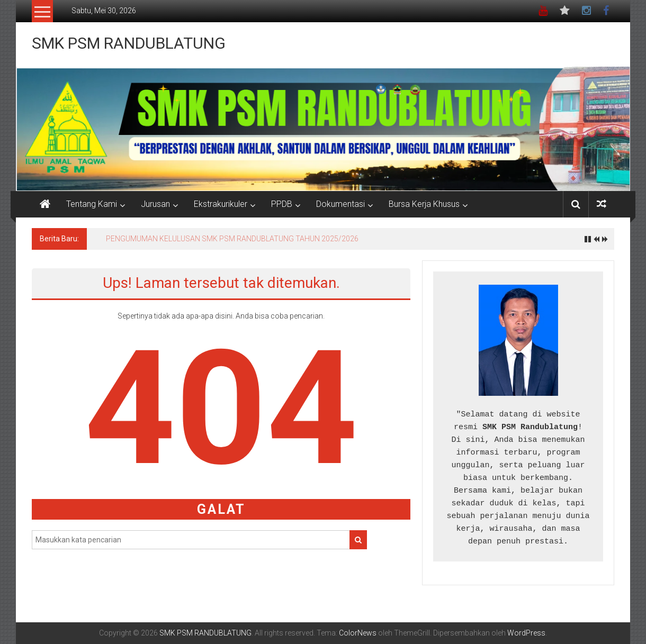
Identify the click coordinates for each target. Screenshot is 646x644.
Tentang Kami (92, 204)
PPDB (282, 204)
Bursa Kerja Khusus (424, 204)
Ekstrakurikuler (221, 204)
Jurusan (155, 204)
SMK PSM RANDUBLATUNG (129, 43)
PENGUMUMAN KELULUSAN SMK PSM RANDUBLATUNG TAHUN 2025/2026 (232, 239)
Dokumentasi (340, 204)
